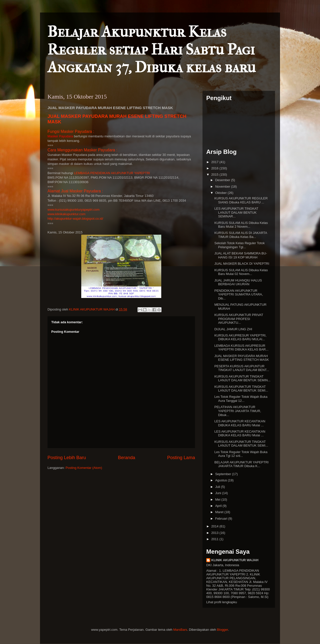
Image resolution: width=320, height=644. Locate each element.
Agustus (222, 480)
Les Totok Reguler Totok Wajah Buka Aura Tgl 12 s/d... (241, 454)
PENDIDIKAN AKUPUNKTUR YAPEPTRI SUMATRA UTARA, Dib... (238, 294)
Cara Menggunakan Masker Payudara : (82, 150)
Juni (219, 493)
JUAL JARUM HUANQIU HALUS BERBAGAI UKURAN (238, 282)
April (219, 506)
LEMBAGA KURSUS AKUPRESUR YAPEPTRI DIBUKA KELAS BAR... (241, 348)
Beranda (127, 458)
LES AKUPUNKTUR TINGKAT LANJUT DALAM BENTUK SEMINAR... (236, 212)
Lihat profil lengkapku (222, 602)
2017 (215, 162)
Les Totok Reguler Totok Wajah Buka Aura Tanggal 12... (241, 399)
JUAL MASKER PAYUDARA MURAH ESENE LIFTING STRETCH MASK (241, 358)
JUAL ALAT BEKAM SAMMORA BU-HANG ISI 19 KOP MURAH (241, 255)
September (224, 474)
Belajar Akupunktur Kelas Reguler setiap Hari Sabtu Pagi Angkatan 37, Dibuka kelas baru (152, 50)
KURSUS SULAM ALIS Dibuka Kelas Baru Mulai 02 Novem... (241, 272)
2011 (215, 539)
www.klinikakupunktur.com (66, 214)
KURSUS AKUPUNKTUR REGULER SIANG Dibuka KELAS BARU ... (241, 200)
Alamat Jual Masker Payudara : (75, 191)
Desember (223, 180)
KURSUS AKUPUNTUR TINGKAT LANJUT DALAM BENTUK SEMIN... (242, 378)
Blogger (222, 630)
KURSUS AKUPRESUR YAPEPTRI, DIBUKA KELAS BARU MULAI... (240, 337)
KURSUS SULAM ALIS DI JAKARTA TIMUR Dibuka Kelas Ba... (240, 235)
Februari (222, 519)
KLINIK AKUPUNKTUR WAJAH (235, 560)
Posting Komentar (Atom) (84, 468)
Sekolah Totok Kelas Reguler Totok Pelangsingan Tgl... (239, 245)
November (223, 187)
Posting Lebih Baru (67, 458)
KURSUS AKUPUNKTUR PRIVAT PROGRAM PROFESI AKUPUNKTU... (239, 319)
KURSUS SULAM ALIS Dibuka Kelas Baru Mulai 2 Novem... (241, 225)
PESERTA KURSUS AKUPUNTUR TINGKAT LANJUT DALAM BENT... (242, 368)
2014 (215, 526)
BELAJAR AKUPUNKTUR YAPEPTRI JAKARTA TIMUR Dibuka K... (241, 464)
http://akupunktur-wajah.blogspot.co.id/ (75, 219)
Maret (220, 512)
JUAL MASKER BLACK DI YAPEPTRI (242, 264)
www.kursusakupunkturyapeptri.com (73, 210)
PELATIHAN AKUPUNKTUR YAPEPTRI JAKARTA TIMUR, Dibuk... (238, 411)
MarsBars (180, 630)
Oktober (221, 193)
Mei (218, 500)
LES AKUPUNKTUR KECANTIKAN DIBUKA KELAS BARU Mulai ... (240, 423)
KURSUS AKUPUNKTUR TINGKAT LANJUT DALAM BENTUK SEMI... (241, 389)
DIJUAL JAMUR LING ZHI (233, 329)
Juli (218, 487)
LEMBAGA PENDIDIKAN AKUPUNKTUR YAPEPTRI (112, 173)
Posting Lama (181, 458)
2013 (215, 533)
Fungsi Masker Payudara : (71, 131)
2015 (215, 175)
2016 (215, 168)
